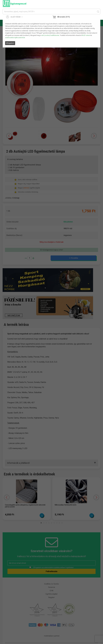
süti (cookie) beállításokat (50, 35)
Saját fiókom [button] (14, 17)
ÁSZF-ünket (86, 35)
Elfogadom (10, 43)
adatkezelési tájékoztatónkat (15, 38)
